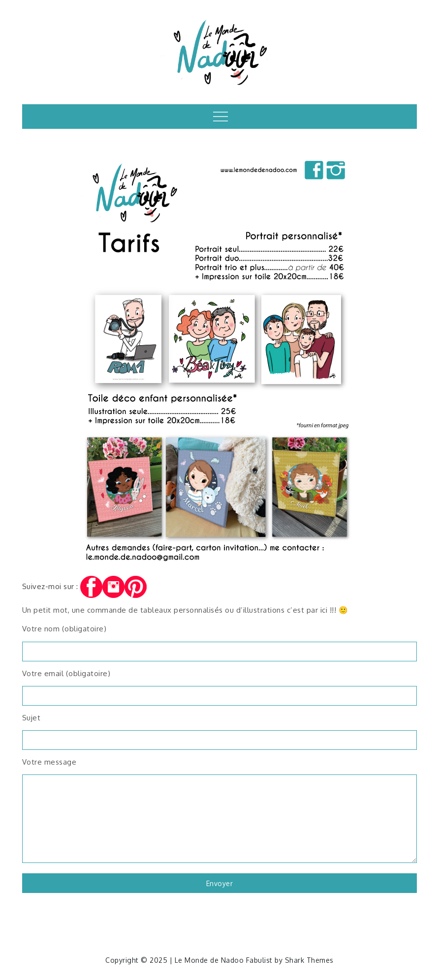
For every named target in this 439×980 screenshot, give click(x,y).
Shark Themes (309, 960)
